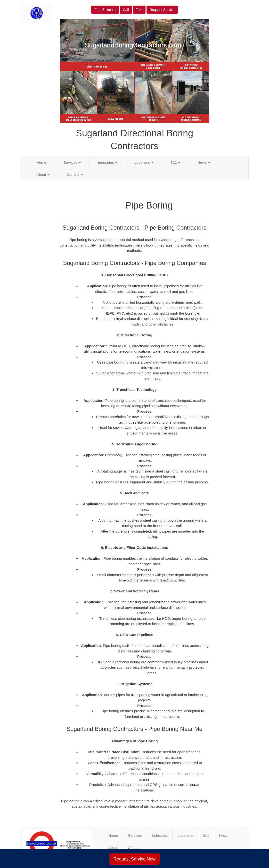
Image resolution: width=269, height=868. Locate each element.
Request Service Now (134, 859)
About (43, 174)
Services (72, 162)
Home (41, 162)
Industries (108, 162)
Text (139, 10)
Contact (75, 174)
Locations (144, 162)
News (204, 162)
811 (175, 162)
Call (126, 10)
